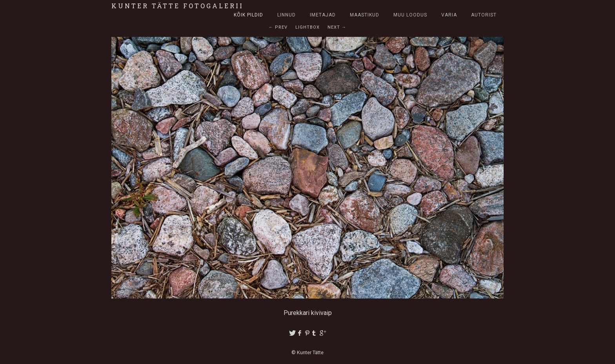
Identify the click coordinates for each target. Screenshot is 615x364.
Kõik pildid (248, 15)
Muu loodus (410, 15)
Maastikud (365, 15)
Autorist (484, 15)
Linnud (287, 15)
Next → (337, 27)
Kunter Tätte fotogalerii (177, 6)
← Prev (278, 27)
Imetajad (323, 15)
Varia (449, 15)
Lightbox (307, 27)
